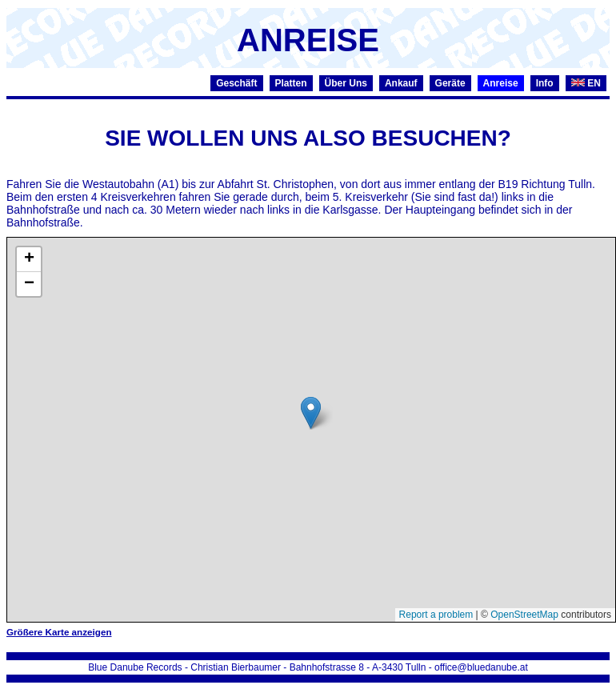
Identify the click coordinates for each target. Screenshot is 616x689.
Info (545, 83)
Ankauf (401, 83)
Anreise (501, 83)
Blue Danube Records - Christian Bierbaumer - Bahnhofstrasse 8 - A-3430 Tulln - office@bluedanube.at (308, 667)
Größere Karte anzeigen (59, 632)
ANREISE (308, 40)
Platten (291, 83)
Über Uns (346, 83)
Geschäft (236, 83)
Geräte (450, 83)
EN (586, 83)
